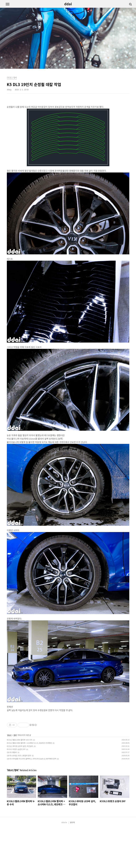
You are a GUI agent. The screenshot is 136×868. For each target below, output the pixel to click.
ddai (68, 4)
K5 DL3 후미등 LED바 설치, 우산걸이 (20, 786)
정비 (15, 775)
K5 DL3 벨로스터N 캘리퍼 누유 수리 (20, 780)
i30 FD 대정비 (12, 792)
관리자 (72, 862)
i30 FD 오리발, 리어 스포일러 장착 (19, 795)
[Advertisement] (68, 735)
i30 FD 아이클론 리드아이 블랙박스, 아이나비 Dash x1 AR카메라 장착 (32, 799)
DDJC (9, 775)
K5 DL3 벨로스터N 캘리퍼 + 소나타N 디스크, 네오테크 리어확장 (29, 783)
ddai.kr (64, 862)
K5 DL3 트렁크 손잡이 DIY (16, 789)
